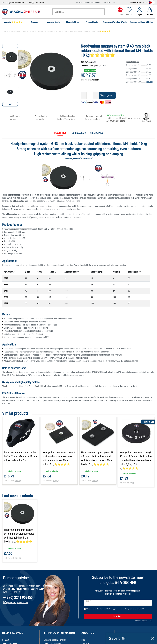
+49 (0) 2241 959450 (36, 2)
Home (4, 31)
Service (142, 2)
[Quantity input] (90, 95)
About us (133, 2)
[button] (10, 104)
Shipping (96, 80)
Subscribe (131, 616)
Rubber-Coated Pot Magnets (19, 31)
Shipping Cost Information (55, 640)
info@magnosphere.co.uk (15, 2)
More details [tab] (96, 133)
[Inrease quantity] (96, 95)
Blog (83, 640)
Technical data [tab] (78, 133)
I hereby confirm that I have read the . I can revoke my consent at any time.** (115, 609)
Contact (6, 640)
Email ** (88, 601)
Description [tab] (60, 133)
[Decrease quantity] (84, 95)
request (149, 82)
